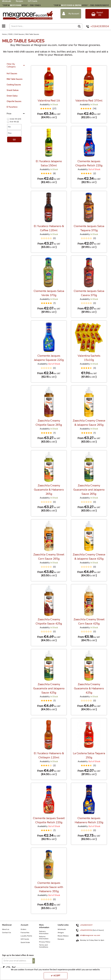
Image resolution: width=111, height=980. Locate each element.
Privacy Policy (45, 942)
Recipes (19, 1)
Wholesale (7, 1)
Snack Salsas (13, 90)
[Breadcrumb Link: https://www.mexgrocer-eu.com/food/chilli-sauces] (19, 34)
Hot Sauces (12, 74)
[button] (49, 109)
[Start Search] (79, 26)
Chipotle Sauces (14, 101)
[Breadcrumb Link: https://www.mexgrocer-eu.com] (4, 34)
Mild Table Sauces (15, 79)
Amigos (61, 933)
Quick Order (25, 942)
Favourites (25, 933)
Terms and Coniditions (44, 946)
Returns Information (44, 938)
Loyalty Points (26, 936)
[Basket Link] (97, 14)
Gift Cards (33, 1)
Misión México (63, 936)
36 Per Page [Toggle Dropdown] (37, 63)
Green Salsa (12, 96)
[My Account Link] (71, 14)
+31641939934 (100, 26)
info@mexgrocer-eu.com (90, 935)
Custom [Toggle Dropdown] (50, 63)
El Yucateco (12, 107)
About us (6, 929)
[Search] (43, 26)
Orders (23, 929)
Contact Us (7, 933)
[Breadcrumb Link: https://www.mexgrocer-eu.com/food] (10, 34)
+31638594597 (84, 925)
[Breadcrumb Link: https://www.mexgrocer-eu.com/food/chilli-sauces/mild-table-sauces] (32, 34)
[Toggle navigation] (4, 26)
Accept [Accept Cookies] (55, 976)
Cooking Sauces (14, 85)
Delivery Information (44, 932)
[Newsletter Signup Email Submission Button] (34, 961)
